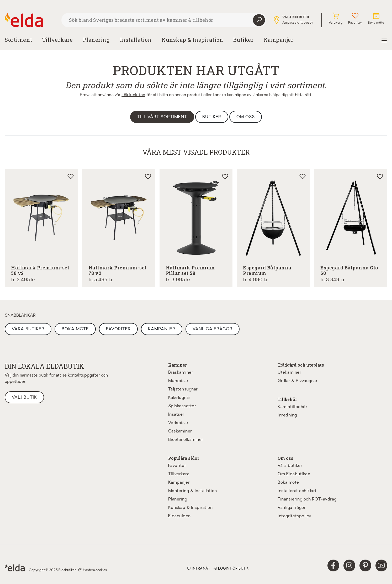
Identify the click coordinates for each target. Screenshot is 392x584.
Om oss (246, 117)
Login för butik (231, 569)
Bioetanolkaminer (186, 440)
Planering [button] (96, 40)
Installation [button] (136, 40)
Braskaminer (181, 373)
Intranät (199, 569)
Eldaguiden (179, 516)
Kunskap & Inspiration (190, 508)
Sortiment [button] (18, 40)
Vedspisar (178, 423)
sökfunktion (133, 95)
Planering (178, 499)
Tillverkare (58, 40)
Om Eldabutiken (294, 474)
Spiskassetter (182, 406)
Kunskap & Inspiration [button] (192, 40)
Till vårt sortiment (162, 117)
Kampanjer (279, 40)
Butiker (243, 40)
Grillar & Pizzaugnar (298, 381)
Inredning (287, 415)
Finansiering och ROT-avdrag (307, 499)
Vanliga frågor (213, 329)
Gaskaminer (180, 431)
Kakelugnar (179, 398)
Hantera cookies (92, 570)
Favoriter (118, 329)
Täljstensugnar (183, 389)
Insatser (176, 415)
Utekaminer (289, 373)
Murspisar (178, 381)
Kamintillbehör (292, 407)
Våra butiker (28, 329)
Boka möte (75, 329)
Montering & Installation (193, 491)
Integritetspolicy (295, 516)
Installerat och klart (297, 491)
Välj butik (24, 398)
